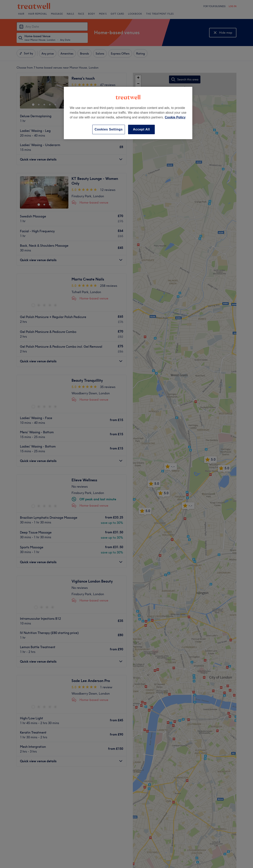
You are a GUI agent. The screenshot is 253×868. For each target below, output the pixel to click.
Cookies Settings (109, 129)
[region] (128, 113)
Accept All (142, 129)
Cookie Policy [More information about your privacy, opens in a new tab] (175, 117)
